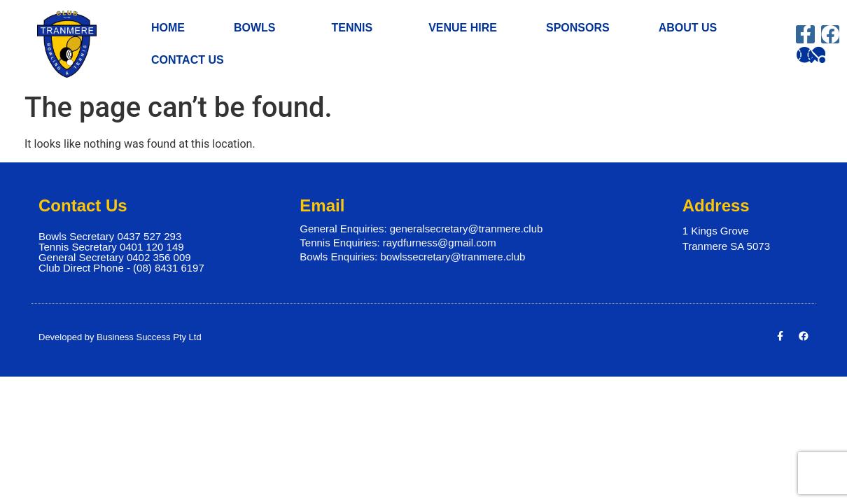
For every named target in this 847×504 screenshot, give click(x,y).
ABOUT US (692, 28)
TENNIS (355, 28)
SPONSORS (578, 28)
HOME (168, 28)
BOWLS (258, 28)
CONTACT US (188, 60)
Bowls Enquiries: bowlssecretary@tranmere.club (412, 260)
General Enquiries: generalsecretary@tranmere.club (421, 232)
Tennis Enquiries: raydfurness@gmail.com (398, 246)
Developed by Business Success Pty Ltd (120, 340)
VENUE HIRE (463, 28)
